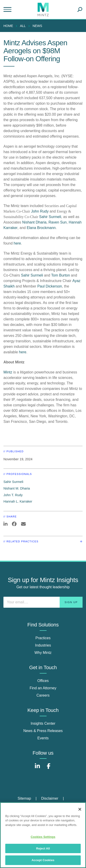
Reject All (43, 848)
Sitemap (24, 798)
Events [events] (43, 738)
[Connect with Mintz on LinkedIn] (37, 768)
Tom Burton (61, 275)
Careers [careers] (43, 695)
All (23, 26)
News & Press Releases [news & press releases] (43, 731)
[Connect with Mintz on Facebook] (49, 768)
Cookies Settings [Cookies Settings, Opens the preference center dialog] (43, 837)
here (17, 243)
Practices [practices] (43, 638)
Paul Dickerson (50, 286)
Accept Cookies (43, 860)
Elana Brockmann (41, 228)
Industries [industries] (43, 645)
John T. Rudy (13, 495)
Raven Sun (58, 222)
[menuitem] (9, 26)
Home (8, 26)
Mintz (8, 372)
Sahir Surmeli (50, 217)
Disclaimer (50, 798)
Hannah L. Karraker (18, 501)
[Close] (80, 809)
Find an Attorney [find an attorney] (43, 688)
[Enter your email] (43, 602)
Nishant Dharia (34, 222)
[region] (43, 835)
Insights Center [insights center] (43, 723)
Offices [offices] (43, 681)
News (37, 26)
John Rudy (39, 211)
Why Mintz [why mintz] (43, 653)
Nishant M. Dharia (17, 488)
